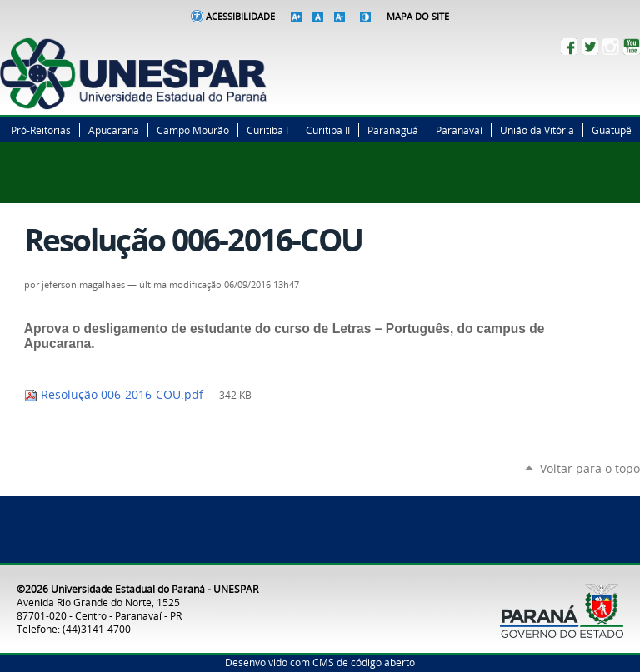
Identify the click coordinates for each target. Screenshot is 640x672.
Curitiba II (328, 130)
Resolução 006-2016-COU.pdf (115, 395)
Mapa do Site (418, 17)
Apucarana (114, 130)
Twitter (590, 47)
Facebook (569, 47)
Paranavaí (459, 130)
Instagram (611, 47)
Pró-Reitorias (41, 130)
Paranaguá (393, 130)
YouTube (632, 47)
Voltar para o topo (590, 468)
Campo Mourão (193, 130)
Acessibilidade (240, 17)
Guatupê (612, 130)
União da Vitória (537, 130)
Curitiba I (267, 130)
